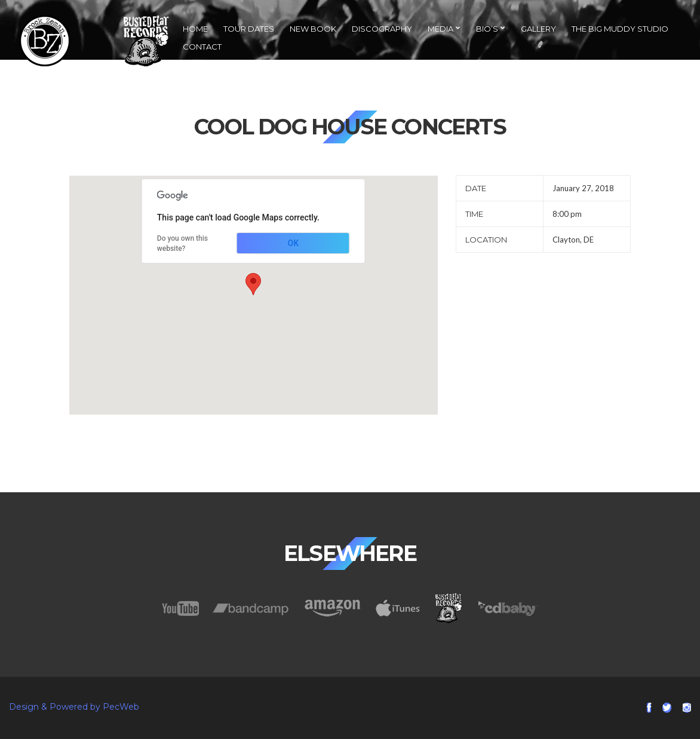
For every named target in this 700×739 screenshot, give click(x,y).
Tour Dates (249, 29)
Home (195, 29)
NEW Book (313, 29)
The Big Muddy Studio (620, 29)
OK (294, 243)
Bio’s (487, 29)
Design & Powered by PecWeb (74, 707)
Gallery (538, 29)
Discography (382, 29)
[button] (253, 284)
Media (440, 29)
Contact (202, 47)
